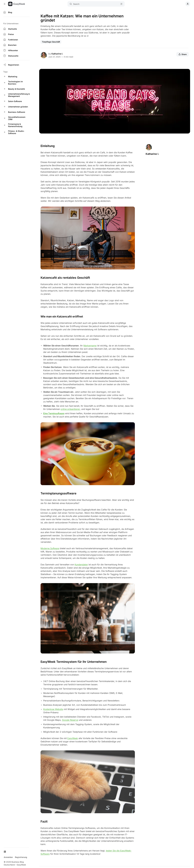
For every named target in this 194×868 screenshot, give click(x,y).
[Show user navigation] (188, 4)
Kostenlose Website (53, 709)
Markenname (90, 346)
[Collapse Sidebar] (5, 4)
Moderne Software (50, 548)
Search (96, 4)
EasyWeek (73, 738)
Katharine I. (57, 54)
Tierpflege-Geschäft (51, 42)
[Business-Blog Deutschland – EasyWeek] (17, 4)
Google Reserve (70, 720)
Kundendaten (81, 565)
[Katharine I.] (44, 55)
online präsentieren (70, 409)
